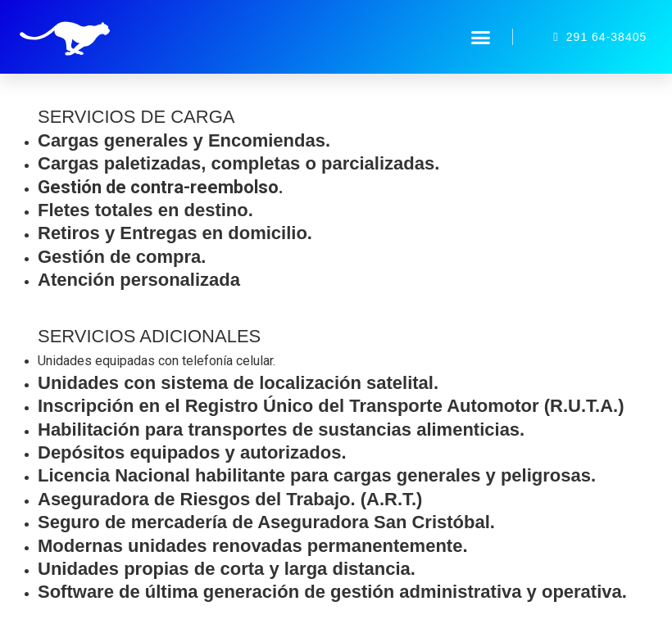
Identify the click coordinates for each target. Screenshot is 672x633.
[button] (481, 37)
